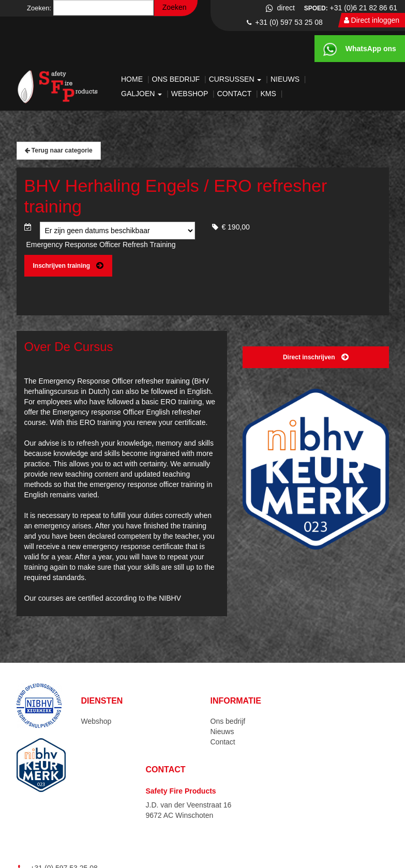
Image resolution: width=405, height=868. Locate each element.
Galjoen (142, 94)
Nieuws (286, 79)
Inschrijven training (69, 266)
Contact (235, 94)
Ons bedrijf (177, 79)
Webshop (191, 94)
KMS (269, 94)
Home (133, 79)
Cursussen (236, 79)
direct (280, 8)
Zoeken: (39, 8)
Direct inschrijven (316, 357)
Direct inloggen (372, 20)
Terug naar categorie (59, 150)
